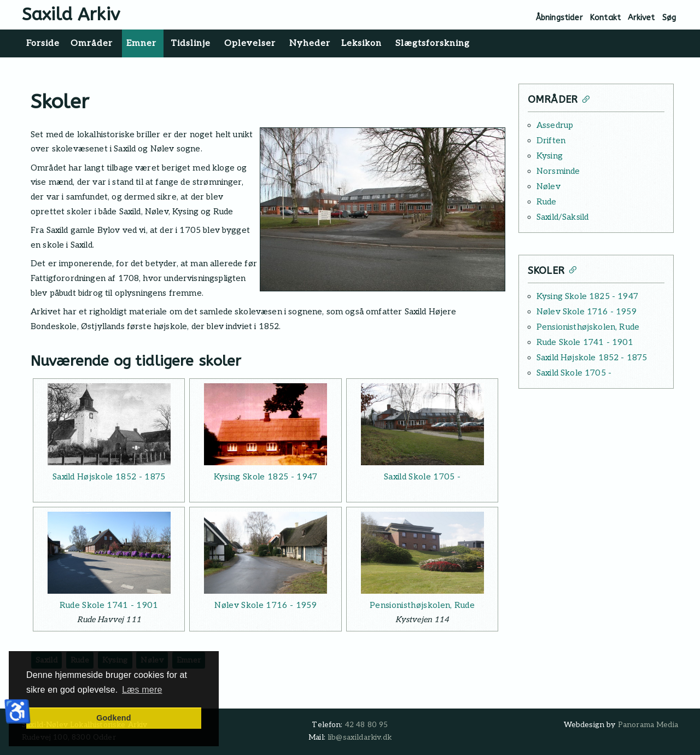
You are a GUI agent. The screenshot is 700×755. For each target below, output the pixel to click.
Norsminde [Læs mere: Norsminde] (558, 171)
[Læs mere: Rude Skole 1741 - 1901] (109, 553)
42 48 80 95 (367, 725)
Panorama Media (648, 725)
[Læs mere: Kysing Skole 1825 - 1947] (265, 424)
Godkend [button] (113, 718)
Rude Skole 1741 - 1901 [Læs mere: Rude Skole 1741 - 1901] (109, 605)
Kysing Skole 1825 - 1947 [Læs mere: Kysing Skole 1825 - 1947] (266, 477)
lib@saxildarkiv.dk (360, 738)
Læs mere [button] (142, 690)
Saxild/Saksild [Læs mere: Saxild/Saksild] (562, 217)
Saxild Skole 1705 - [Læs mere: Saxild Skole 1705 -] (422, 477)
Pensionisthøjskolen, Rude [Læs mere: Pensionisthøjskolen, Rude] (422, 605)
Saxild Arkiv (71, 14)
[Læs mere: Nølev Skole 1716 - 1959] (265, 553)
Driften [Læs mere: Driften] (551, 141)
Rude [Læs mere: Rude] (547, 202)
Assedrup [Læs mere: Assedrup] (555, 125)
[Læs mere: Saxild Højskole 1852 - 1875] (109, 424)
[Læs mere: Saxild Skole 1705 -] (422, 424)
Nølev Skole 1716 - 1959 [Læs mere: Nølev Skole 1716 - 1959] (265, 605)
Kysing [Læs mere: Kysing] (550, 156)
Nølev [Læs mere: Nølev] (549, 186)
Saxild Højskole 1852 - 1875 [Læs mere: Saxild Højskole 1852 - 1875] (109, 477)
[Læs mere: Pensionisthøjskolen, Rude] (422, 553)
